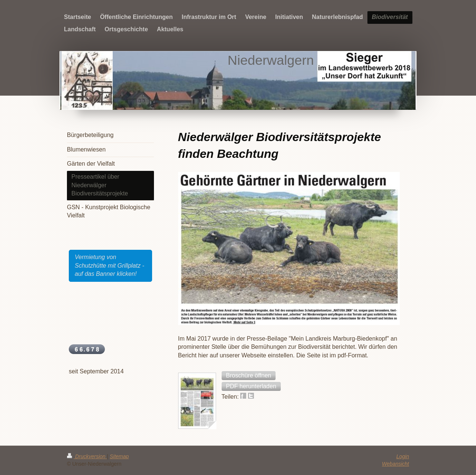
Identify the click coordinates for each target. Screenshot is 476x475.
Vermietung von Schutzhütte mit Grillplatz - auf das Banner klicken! (110, 265)
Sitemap (119, 456)
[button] (249, 376)
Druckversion (87, 456)
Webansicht (395, 464)
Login (403, 456)
